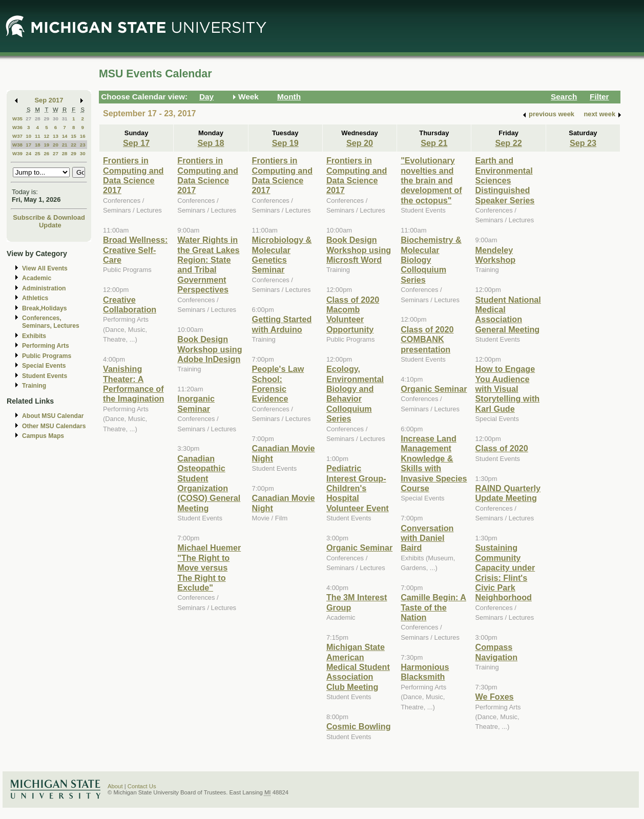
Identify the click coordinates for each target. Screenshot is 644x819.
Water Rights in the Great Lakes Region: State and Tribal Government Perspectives (208, 265)
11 (38, 136)
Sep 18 (211, 143)
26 (46, 153)
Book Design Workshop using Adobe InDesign (210, 349)
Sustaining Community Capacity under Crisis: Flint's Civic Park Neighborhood (505, 572)
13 (56, 136)
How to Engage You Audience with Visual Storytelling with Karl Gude (507, 389)
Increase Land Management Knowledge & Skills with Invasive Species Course (434, 463)
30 (56, 119)
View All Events (45, 268)
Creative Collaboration (130, 304)
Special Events (44, 366)
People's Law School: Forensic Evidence (278, 384)
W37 (17, 136)
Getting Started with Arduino (282, 324)
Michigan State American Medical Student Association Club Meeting (358, 667)
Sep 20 (360, 143)
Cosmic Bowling (359, 726)
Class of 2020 (501, 448)
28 (38, 119)
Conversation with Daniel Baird (427, 538)
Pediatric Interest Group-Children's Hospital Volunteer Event (358, 488)
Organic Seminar (359, 548)
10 (28, 136)
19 (46, 145)
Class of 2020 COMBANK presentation (427, 339)
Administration (44, 288)
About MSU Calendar (53, 416)
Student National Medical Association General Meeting (508, 314)
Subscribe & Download (49, 217)
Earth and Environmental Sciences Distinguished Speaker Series (505, 180)
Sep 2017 (49, 100)
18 (38, 145)
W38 (17, 145)
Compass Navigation (496, 652)
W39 (17, 153)
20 (56, 145)
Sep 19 (285, 143)
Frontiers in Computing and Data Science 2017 (133, 175)
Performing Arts (46, 346)
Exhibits (34, 336)
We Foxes (494, 697)
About (115, 786)
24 (28, 153)
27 (28, 119)
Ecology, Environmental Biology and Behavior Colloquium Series (355, 394)
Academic (37, 278)
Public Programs (47, 356)
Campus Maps (43, 436)
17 (28, 145)
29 (46, 119)
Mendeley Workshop (495, 255)
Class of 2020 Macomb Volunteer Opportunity (353, 314)
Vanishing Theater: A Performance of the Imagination (133, 384)
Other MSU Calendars (54, 426)
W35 (17, 119)
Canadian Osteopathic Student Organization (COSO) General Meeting (209, 483)
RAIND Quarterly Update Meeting (507, 493)
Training (34, 386)
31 (65, 119)
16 (83, 136)
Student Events (45, 376)
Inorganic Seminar (196, 403)
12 (46, 136)
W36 (17, 127)
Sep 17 (136, 143)
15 (74, 136)
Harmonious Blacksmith (425, 672)
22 (74, 145)
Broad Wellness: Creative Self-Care (135, 250)
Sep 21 (434, 143)
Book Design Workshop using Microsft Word (359, 250)
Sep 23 (583, 143)
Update (50, 225)
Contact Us (142, 786)
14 (65, 136)
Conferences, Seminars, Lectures (51, 322)
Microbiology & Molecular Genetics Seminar (282, 255)
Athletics (35, 298)
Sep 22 (509, 143)
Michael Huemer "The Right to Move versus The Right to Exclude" (209, 568)
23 (83, 145)
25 (38, 153)
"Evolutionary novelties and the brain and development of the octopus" (431, 180)
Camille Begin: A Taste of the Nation (433, 607)
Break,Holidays (45, 308)
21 (65, 145)
